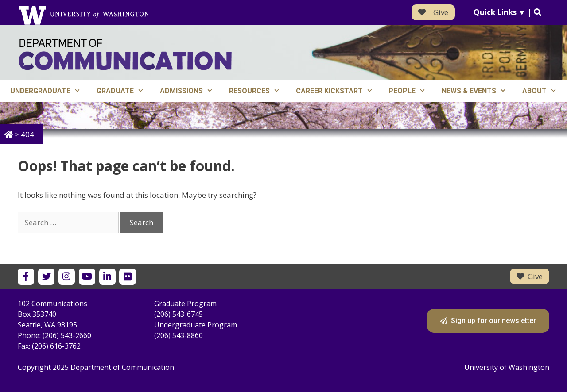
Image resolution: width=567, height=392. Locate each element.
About (544, 91)
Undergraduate (49, 91)
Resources (258, 91)
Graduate (124, 91)
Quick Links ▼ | (507, 12)
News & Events (478, 91)
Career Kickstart (338, 91)
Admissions (190, 91)
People (411, 91)
